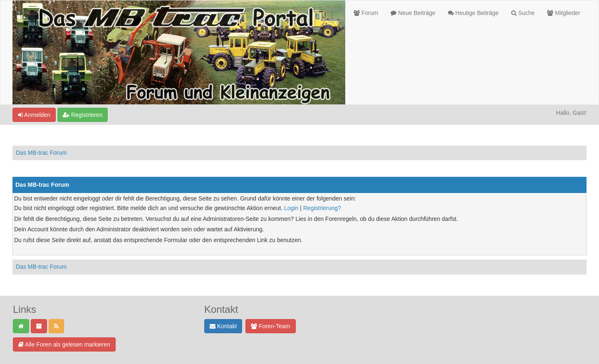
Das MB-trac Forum (41, 153)
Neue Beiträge (413, 13)
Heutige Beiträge (473, 13)
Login (291, 208)
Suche (523, 13)
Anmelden (34, 115)
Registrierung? (322, 208)
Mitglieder (564, 13)
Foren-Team (270, 326)
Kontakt (223, 326)
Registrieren (83, 115)
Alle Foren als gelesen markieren (64, 344)
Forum (366, 13)
